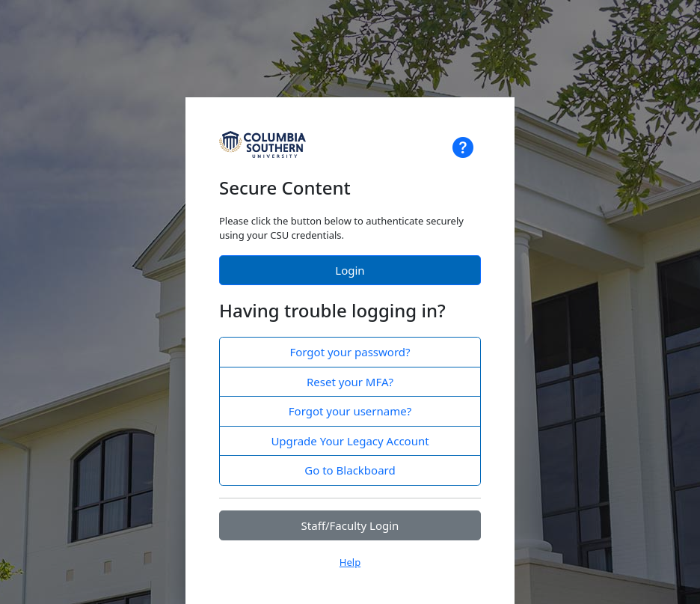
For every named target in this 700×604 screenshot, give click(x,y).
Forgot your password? (350, 352)
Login (350, 270)
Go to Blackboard (350, 470)
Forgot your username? (350, 411)
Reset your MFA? (350, 382)
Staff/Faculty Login (350, 525)
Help (350, 562)
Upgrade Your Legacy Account (350, 441)
